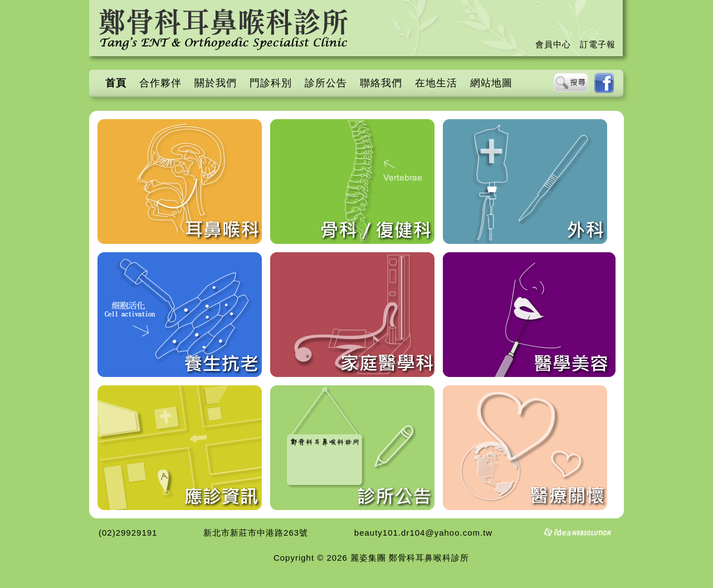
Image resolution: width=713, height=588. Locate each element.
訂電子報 (598, 44)
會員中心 (553, 44)
